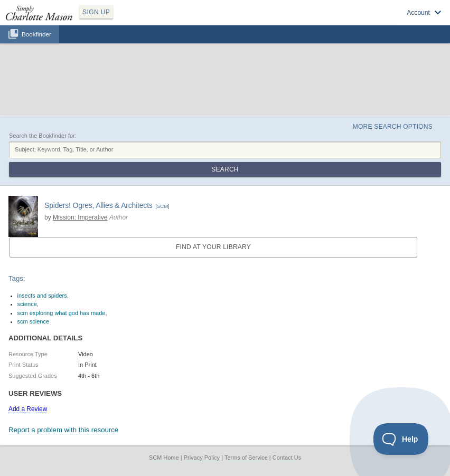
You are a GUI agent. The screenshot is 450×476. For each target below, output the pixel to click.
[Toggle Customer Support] (401, 439)
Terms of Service (246, 458)
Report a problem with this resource (63, 430)
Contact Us (287, 458)
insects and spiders (42, 296)
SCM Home (164, 458)
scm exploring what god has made (62, 313)
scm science (34, 321)
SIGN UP (96, 12)
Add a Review (28, 409)
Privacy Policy (202, 458)
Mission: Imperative (80, 217)
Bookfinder (36, 34)
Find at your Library (213, 247)
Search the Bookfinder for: (43, 136)
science (27, 304)
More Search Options (393, 127)
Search (225, 169)
